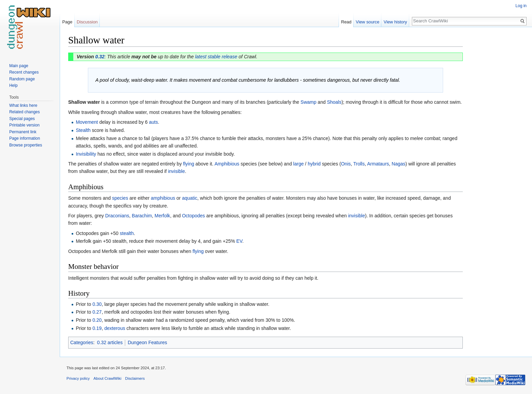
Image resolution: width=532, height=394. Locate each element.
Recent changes (24, 72)
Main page (19, 66)
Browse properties (26, 145)
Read (346, 22)
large (298, 164)
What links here (23, 105)
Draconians (117, 216)
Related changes (24, 112)
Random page (22, 79)
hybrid (314, 164)
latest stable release (216, 57)
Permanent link (23, 132)
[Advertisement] (497, 136)
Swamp (309, 102)
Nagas (398, 164)
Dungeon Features (147, 342)
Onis (346, 164)
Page (67, 22)
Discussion (87, 22)
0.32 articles (110, 342)
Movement (87, 122)
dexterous (115, 328)
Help (13, 85)
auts (153, 122)
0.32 (100, 57)
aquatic (189, 198)
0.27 (97, 312)
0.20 (97, 320)
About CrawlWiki (108, 378)
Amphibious (227, 164)
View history (395, 22)
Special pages (22, 119)
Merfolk (162, 216)
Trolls (359, 164)
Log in (521, 6)
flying (189, 164)
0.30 (97, 304)
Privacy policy (78, 378)
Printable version (24, 125)
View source (368, 22)
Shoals (334, 102)
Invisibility (86, 154)
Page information (25, 138)
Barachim (142, 216)
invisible (176, 171)
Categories (82, 342)
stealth (127, 233)
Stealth (83, 130)
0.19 (97, 328)
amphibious (163, 198)
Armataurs (378, 164)
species (120, 198)
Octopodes (193, 216)
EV (239, 241)
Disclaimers (135, 378)
